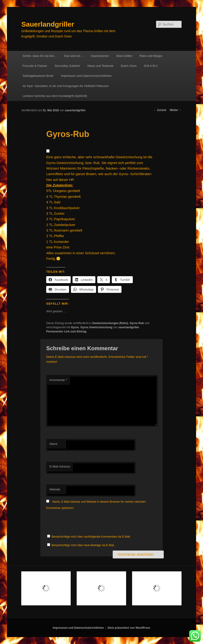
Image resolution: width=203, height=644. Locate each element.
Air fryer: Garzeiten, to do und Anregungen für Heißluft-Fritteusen (66, 86)
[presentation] (81, 522)
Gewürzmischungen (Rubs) (110, 323)
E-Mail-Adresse (60, 466)
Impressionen (100, 56)
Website (55, 489)
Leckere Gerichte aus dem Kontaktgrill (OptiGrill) (55, 96)
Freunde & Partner (35, 66)
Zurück (160, 110)
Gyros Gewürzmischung (96, 327)
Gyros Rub (137, 323)
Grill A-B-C (151, 66)
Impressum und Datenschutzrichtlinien (86, 76)
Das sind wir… (74, 56)
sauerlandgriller (75, 110)
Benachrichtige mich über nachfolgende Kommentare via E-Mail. (91, 537)
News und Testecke (101, 66)
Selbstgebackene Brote (38, 76)
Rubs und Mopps (151, 56)
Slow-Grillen (124, 56)
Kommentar (58, 380)
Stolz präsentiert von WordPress (129, 628)
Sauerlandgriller (48, 24)
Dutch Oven (129, 66)
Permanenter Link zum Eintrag (66, 331)
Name (53, 444)
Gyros (75, 327)
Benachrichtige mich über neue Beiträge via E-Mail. (83, 545)
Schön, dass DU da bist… (40, 56)
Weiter (176, 110)
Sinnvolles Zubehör (67, 66)
